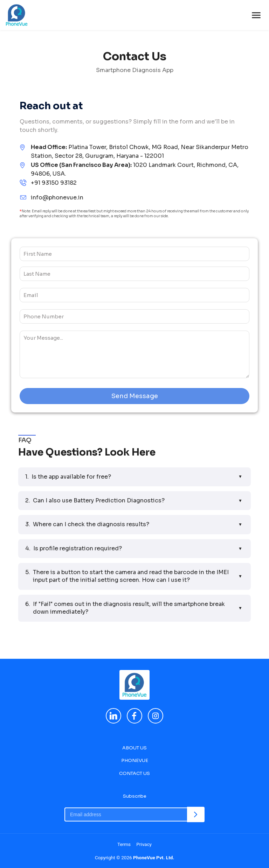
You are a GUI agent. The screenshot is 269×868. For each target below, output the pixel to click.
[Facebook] (134, 716)
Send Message (135, 396)
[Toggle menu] (256, 15)
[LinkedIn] (113, 716)
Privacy (144, 844)
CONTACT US (134, 773)
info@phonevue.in (57, 197)
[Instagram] (156, 716)
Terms (124, 844)
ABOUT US (134, 748)
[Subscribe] (196, 814)
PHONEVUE (135, 760)
